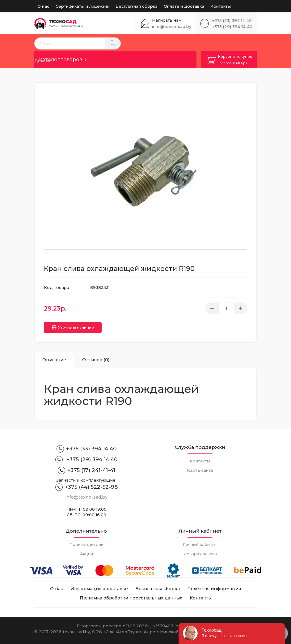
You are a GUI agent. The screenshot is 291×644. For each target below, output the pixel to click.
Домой (42, 61)
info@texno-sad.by (172, 26)
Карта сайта (200, 467)
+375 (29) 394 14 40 (232, 27)
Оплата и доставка (184, 6)
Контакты (221, 6)
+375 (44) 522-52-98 (86, 484)
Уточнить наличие (73, 325)
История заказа (200, 551)
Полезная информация (214, 586)
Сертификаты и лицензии (82, 6)
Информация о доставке (99, 586)
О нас (43, 6)
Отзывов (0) (96, 357)
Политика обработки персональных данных (131, 595)
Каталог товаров (61, 60)
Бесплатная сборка (137, 6)
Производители (86, 542)
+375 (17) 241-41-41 (86, 468)
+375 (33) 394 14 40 (232, 20)
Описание (54, 357)
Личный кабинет (200, 542)
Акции (86, 551)
